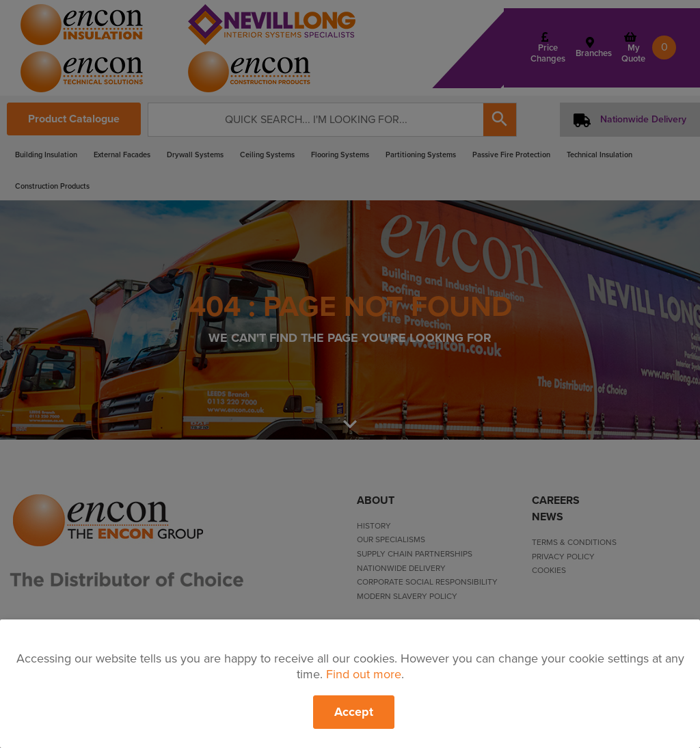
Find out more (364, 674)
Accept (354, 712)
